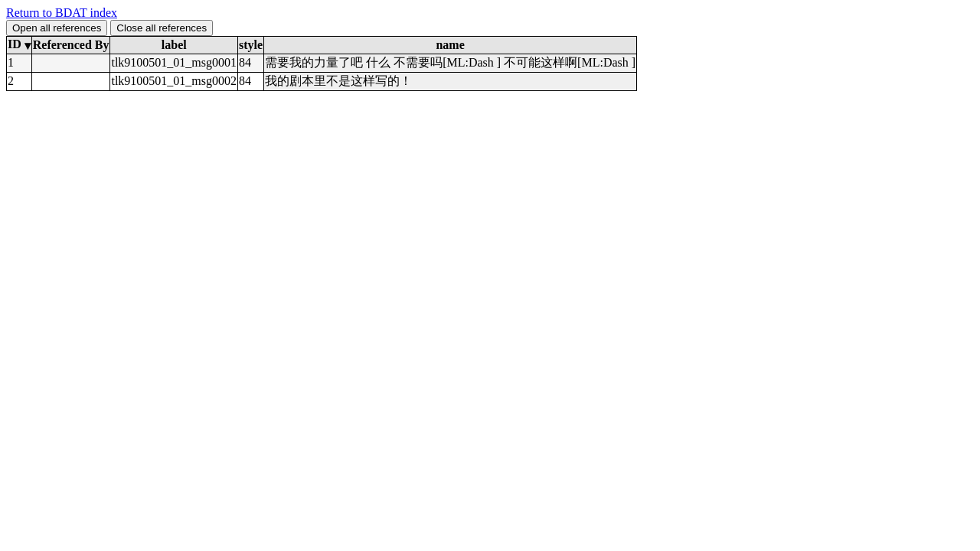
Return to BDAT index (62, 13)
